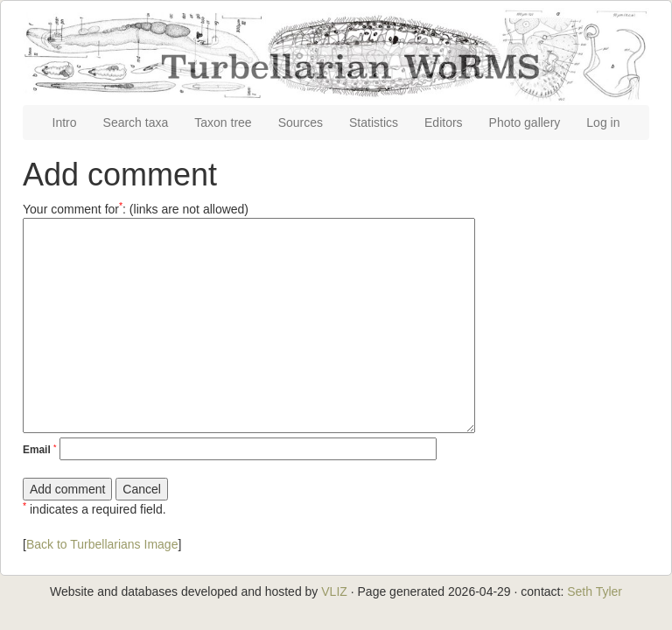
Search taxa (136, 122)
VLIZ (334, 591)
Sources (301, 122)
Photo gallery (525, 122)
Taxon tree (223, 122)
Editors (444, 122)
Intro (65, 122)
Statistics (374, 122)
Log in (603, 122)
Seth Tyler (595, 591)
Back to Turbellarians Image (102, 544)
